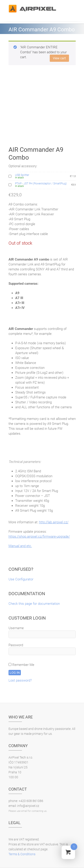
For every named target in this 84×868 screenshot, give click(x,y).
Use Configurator (21, 579)
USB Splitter (22, 175)
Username (16, 628)
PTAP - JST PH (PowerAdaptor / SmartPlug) (41, 184)
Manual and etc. (20, 546)
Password (16, 645)
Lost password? (20, 680)
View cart (59, 58)
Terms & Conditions (22, 854)
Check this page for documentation (34, 604)
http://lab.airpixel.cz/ (54, 522)
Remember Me (21, 665)
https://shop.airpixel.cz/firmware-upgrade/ (39, 537)
